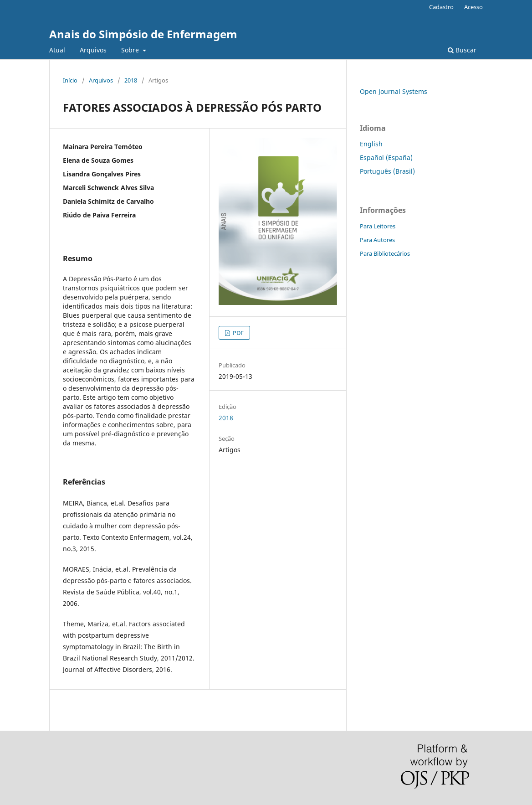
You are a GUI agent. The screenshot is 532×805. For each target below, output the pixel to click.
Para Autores (377, 240)
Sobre (131, 50)
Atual (57, 50)
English (371, 144)
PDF (238, 333)
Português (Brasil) (387, 171)
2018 (131, 80)
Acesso (473, 7)
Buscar (462, 50)
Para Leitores (378, 226)
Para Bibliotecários (385, 253)
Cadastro (441, 7)
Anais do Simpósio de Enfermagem (143, 34)
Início (70, 80)
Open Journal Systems (394, 91)
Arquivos (93, 50)
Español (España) (386, 157)
